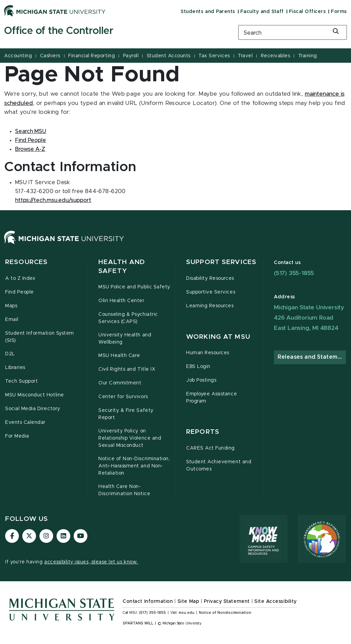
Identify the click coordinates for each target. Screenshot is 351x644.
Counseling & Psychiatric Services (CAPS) (128, 318)
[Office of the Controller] (117, 31)
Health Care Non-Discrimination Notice (124, 490)
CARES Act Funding (210, 448)
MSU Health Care (119, 356)
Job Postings (201, 380)
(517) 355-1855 (294, 273)
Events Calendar (25, 422)
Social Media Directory (33, 409)
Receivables (276, 56)
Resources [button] (26, 262)
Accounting (18, 56)
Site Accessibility (276, 601)
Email (12, 320)
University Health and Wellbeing (125, 339)
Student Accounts (169, 56)
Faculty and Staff (262, 12)
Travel (245, 56)
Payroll (131, 56)
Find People (20, 292)
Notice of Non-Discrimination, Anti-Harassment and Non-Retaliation (134, 466)
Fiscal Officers (307, 12)
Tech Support (21, 381)
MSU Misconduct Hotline (35, 395)
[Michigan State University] (55, 11)
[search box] (293, 32)
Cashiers (50, 56)
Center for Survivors (123, 397)
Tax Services (214, 56)
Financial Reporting (92, 56)
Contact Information (148, 601)
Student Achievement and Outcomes (219, 466)
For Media (17, 436)
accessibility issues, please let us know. (91, 562)
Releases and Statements (312, 357)
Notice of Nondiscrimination (225, 613)
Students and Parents (208, 12)
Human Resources (208, 353)
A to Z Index (20, 278)
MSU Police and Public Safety (134, 287)
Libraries (15, 368)
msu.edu (186, 613)
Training (308, 56)
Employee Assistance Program (211, 398)
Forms (339, 12)
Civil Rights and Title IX (127, 369)
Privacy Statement (227, 601)
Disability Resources (210, 278)
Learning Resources (210, 306)
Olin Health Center (122, 301)
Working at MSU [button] (218, 337)
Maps (11, 306)
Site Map (188, 601)
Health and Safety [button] (122, 267)
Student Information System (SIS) (40, 337)
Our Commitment (120, 383)
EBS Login (198, 367)
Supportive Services (211, 292)
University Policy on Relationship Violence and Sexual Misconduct (130, 438)
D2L (10, 354)
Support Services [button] (221, 262)
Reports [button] (203, 432)
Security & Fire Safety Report (126, 414)
